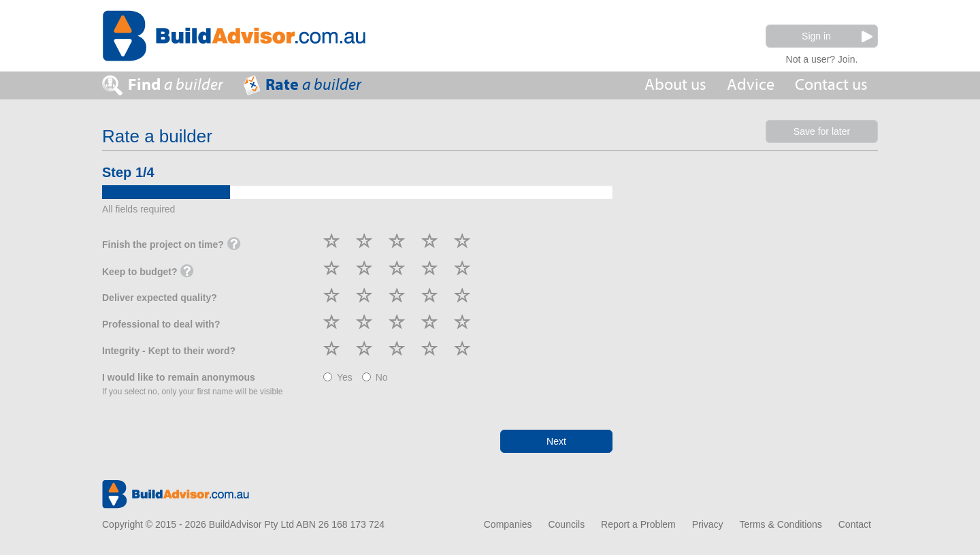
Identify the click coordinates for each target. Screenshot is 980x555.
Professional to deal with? (161, 324)
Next (556, 441)
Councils (566, 524)
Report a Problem (638, 524)
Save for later (822, 131)
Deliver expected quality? (160, 298)
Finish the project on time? (171, 245)
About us (675, 85)
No (375, 377)
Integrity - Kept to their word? (169, 351)
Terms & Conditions (780, 524)
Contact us (831, 85)
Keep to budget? (148, 272)
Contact (855, 524)
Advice (751, 85)
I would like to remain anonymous (192, 384)
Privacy (708, 524)
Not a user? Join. (822, 58)
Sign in (837, 36)
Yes (338, 377)
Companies (508, 524)
